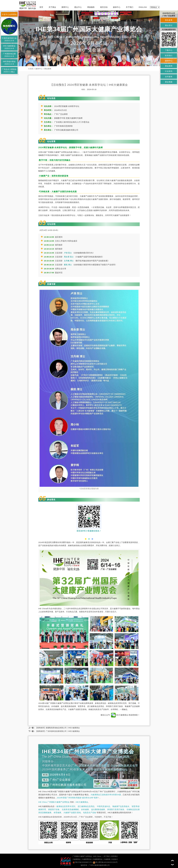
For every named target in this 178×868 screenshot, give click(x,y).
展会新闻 (48, 69)
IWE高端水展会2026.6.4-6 (9, 63)
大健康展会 (76, 859)
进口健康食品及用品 (86, 806)
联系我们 (115, 856)
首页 (41, 7)
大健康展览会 (98, 859)
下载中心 (169, 50)
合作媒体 (169, 77)
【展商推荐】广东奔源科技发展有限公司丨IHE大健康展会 (58, 731)
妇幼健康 (85, 809)
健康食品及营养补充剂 (66, 806)
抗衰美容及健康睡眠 (70, 809)
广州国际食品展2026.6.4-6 (9, 55)
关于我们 (130, 7)
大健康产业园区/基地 (72, 813)
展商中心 (65, 7)
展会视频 (169, 82)
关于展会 (52, 7)
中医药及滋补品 (103, 806)
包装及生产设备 (90, 813)
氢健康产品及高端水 (121, 806)
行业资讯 (169, 71)
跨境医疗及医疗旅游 (116, 809)
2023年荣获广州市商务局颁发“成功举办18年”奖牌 (77, 798)
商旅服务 (91, 7)
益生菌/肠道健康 (98, 809)
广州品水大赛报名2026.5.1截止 (9, 71)
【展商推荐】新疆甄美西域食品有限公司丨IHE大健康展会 (58, 728)
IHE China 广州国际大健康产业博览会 (54, 802)
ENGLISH (143, 7)
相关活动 (104, 7)
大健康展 (107, 859)
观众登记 (169, 25)
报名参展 (169, 20)
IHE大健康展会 (120, 715)
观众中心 (78, 7)
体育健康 (57, 813)
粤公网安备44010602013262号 (105, 862)
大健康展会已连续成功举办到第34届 (106, 795)
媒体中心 (117, 7)
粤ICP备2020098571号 (82, 862)
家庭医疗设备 (54, 809)
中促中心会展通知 (9, 14)
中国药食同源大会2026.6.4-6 (9, 39)
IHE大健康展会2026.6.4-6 (9, 47)
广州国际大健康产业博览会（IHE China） (87, 856)
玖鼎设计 (115, 859)
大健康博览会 (87, 859)
